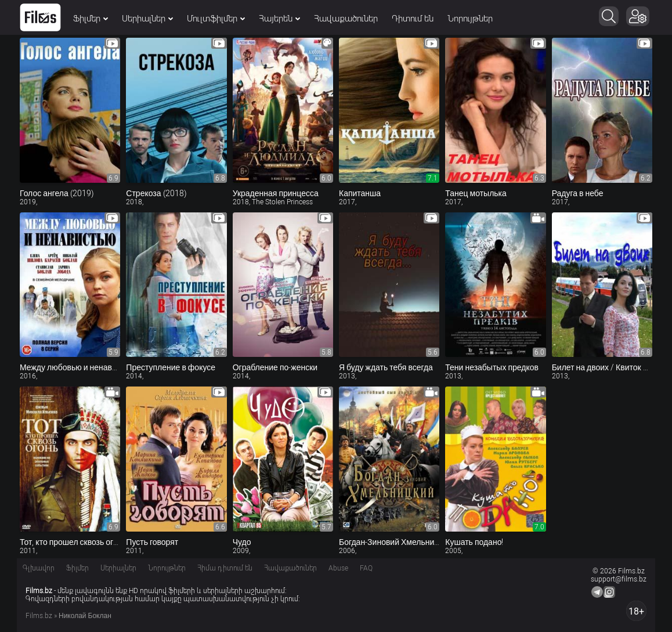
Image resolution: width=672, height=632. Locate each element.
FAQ (366, 568)
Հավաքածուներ (346, 19)
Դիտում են (413, 19)
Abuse (338, 568)
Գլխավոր (39, 568)
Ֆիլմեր (91, 19)
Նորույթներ (470, 19)
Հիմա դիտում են (225, 568)
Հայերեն (279, 19)
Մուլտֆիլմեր (216, 19)
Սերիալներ (147, 19)
